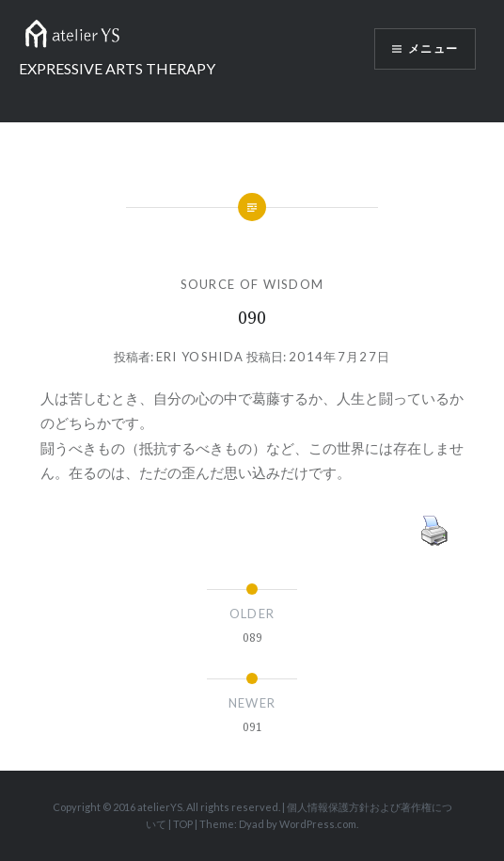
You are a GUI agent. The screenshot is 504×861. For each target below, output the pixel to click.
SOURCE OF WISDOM (252, 284)
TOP (183, 824)
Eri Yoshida (200, 357)
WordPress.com (318, 824)
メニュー (433, 48)
